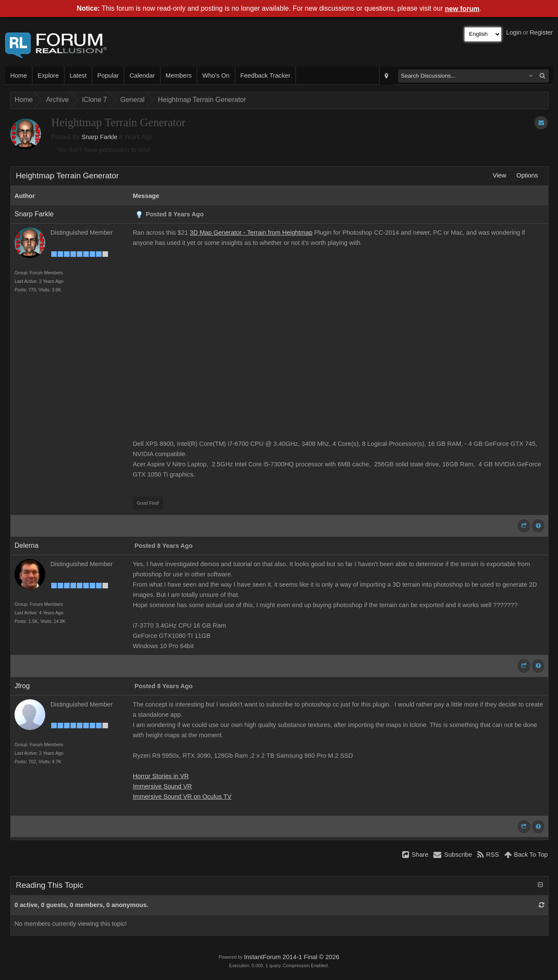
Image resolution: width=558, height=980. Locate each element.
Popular (108, 76)
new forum (462, 9)
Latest (78, 76)
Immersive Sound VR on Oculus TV (182, 797)
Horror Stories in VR (161, 776)
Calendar (142, 76)
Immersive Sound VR (162, 786)
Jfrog (22, 686)
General (133, 100)
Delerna (26, 545)
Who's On (216, 76)
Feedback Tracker (265, 76)
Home (19, 76)
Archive (57, 100)
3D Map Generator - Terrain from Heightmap (251, 233)
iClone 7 (95, 100)
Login (514, 32)
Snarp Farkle (99, 137)
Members (179, 76)
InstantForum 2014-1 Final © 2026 (291, 957)
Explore (48, 76)
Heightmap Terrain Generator (202, 100)
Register (541, 32)
